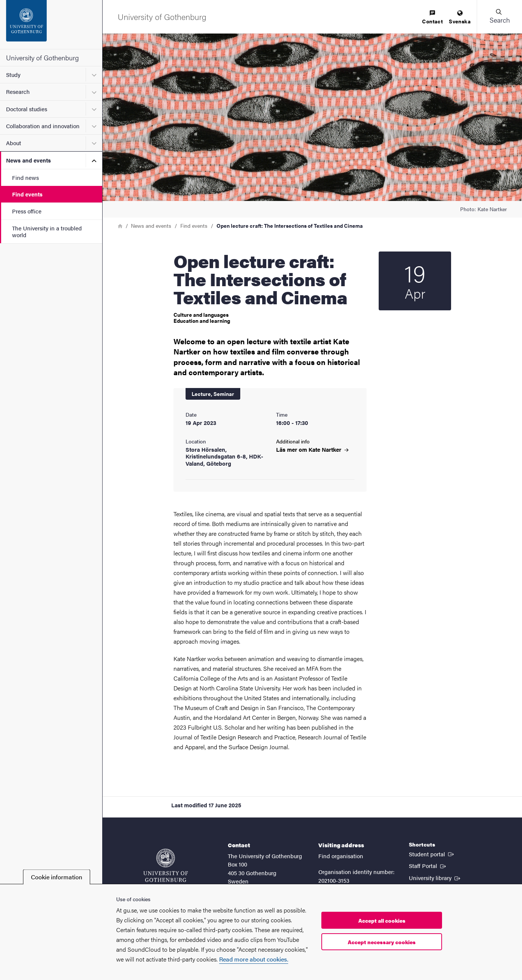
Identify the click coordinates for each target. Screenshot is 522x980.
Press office (27, 211)
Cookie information (57, 877)
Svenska (460, 18)
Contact (432, 18)
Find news (25, 177)
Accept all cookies (382, 920)
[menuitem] (432, 18)
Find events (27, 194)
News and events (28, 160)
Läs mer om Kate (312, 449)
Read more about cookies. (254, 959)
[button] (499, 17)
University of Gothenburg (42, 58)
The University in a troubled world (47, 231)
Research (18, 91)
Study (13, 74)
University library (435, 877)
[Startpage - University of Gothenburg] (51, 25)
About (14, 143)
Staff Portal (428, 865)
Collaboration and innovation (43, 126)
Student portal (432, 854)
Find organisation (341, 856)
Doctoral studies (27, 109)
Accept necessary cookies (382, 942)
